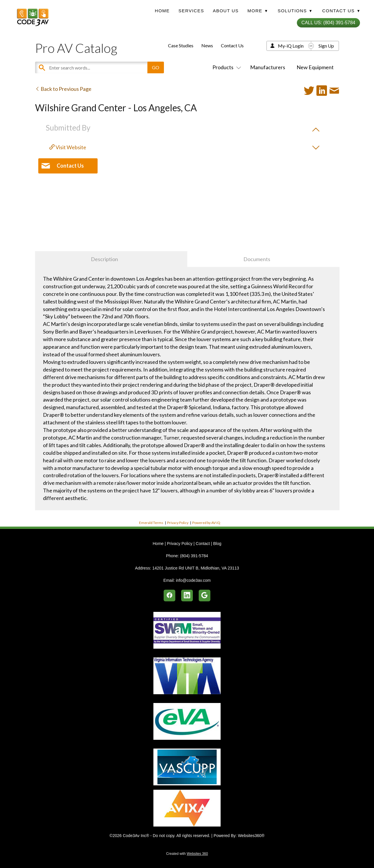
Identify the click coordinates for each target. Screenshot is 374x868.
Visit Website (68, 147)
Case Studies (181, 45)
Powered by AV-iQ (206, 523)
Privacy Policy (178, 523)
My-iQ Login (291, 46)
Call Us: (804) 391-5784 (328, 23)
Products (226, 67)
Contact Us (232, 45)
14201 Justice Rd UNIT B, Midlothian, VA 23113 (196, 568)
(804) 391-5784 (194, 556)
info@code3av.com (193, 580)
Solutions (295, 11)
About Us (226, 11)
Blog (217, 544)
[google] (205, 596)
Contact (203, 544)
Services (191, 11)
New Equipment (315, 67)
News (207, 45)
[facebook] (169, 596)
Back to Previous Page (63, 89)
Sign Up (326, 46)
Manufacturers (268, 67)
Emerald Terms (151, 523)
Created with (187, 854)
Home (162, 11)
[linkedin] (187, 596)
